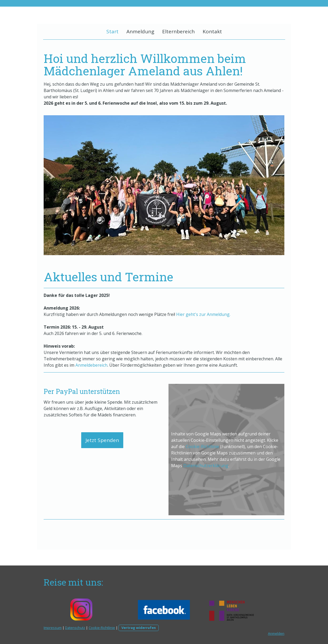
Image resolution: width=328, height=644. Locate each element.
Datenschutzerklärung (206, 466)
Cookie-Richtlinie (202, 447)
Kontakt (212, 31)
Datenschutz (75, 628)
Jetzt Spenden (102, 440)
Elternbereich (178, 31)
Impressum (53, 628)
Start (112, 31)
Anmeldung (140, 31)
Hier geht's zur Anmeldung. (203, 314)
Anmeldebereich (91, 365)
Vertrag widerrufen (139, 628)
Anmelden (276, 633)
